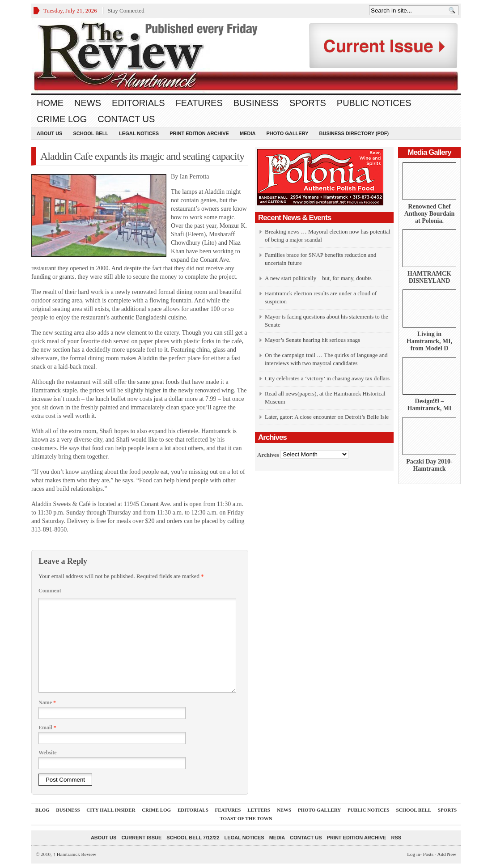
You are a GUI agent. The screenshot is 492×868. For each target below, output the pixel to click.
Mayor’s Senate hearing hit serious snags (312, 340)
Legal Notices (139, 133)
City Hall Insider (111, 810)
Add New (447, 854)
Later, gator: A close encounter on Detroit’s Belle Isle (327, 417)
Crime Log (62, 119)
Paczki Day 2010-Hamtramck (429, 465)
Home (50, 103)
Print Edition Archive (199, 133)
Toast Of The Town (246, 818)
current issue (141, 838)
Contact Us (126, 119)
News (88, 103)
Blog (42, 810)
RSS (396, 838)
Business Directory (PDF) (354, 133)
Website (48, 753)
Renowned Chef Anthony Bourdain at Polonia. (429, 214)
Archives (268, 454)
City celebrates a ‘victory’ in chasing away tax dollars (327, 378)
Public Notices (374, 103)
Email (47, 728)
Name (47, 702)
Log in (414, 854)
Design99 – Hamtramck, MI (430, 405)
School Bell (91, 133)
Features (199, 103)
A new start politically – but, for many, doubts (318, 278)
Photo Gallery (287, 133)
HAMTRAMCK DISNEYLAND (429, 277)
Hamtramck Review (75, 854)
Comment (50, 591)
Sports (308, 103)
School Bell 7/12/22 (193, 838)
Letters (259, 810)
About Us (49, 133)
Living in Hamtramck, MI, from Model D (429, 341)
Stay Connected (126, 11)
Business (256, 103)
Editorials (138, 103)
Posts (428, 854)
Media (248, 133)
